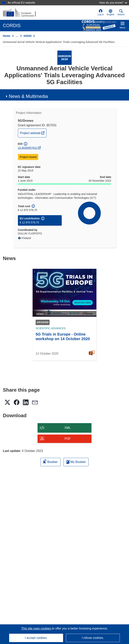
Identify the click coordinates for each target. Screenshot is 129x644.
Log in (101, 12)
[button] (111, 13)
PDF (68, 439)
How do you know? (113, 3)
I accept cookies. (36, 638)
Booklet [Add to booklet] (50, 461)
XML (68, 428)
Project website (33, 133)
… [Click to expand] (17, 36)
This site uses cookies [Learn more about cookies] (36, 628)
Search (121, 12)
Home (7, 36)
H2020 (28, 36)
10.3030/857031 (28, 148)
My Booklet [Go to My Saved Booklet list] (76, 462)
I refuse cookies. (93, 638)
